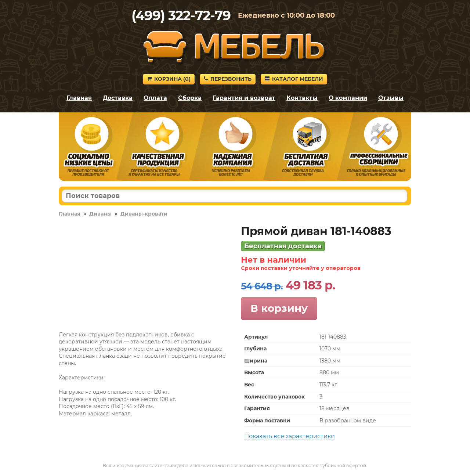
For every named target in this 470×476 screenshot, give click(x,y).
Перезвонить (228, 79)
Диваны (100, 214)
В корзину (279, 308)
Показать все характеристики (290, 436)
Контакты (302, 98)
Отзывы (391, 98)
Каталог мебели (294, 79)
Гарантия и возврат (244, 98)
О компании (348, 98)
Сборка (190, 98)
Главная (79, 98)
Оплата (155, 98)
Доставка (118, 98)
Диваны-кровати (144, 214)
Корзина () (169, 79)
